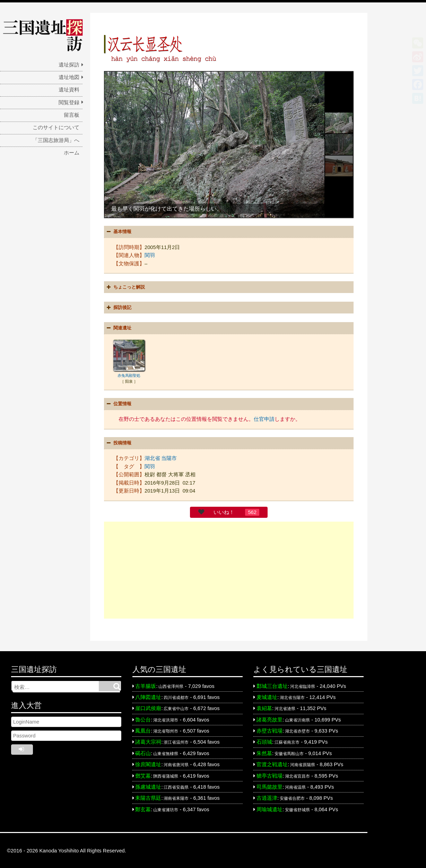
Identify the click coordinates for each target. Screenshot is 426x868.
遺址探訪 (69, 65)
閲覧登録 (69, 103)
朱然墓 (264, 752)
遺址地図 (69, 77)
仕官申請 (264, 418)
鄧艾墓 (143, 775)
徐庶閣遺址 (148, 763)
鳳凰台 (143, 730)
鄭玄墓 (143, 808)
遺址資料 (69, 90)
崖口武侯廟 (148, 708)
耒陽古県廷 (148, 797)
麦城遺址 (267, 696)
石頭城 (264, 741)
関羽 (150, 255)
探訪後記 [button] (118, 307)
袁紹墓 (264, 708)
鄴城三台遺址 (272, 685)
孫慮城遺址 (148, 786)
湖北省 (152, 457)
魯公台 (143, 719)
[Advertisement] (229, 569)
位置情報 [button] (118, 404)
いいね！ (224, 511)
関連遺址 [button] (118, 328)
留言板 (72, 115)
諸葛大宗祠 (148, 741)
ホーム (72, 153)
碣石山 (143, 752)
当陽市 (169, 457)
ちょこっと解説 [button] (125, 287)
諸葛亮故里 (269, 719)
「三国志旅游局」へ (56, 140)
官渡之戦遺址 (272, 763)
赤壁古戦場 (269, 730)
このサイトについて (56, 127)
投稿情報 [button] (118, 442)
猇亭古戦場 (269, 775)
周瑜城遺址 (269, 808)
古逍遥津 (267, 797)
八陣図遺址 (148, 696)
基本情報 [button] (118, 232)
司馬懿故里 (269, 786)
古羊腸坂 (146, 685)
